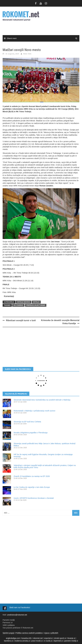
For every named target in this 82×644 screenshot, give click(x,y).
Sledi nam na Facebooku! (20, 607)
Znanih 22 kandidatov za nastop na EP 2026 (32, 476)
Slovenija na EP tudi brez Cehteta (27, 422)
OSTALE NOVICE (24, 302)
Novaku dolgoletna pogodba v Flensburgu (31, 433)
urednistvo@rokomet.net (17, 615)
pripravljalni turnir (36, 305)
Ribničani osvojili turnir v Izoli (21, 320)
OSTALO (36, 302)
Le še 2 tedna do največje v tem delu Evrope (32, 487)
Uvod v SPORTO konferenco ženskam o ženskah (34, 498)
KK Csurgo (18, 305)
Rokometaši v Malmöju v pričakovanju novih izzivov (34, 411)
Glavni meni (12, 38)
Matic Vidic (27, 54)
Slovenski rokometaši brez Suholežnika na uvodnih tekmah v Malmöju (42, 400)
